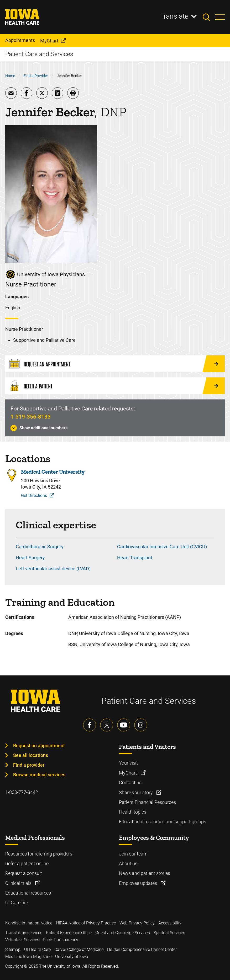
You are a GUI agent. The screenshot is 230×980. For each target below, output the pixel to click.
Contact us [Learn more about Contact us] (130, 783)
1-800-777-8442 (22, 792)
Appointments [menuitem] (20, 40)
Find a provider (29, 765)
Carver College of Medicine (79, 949)
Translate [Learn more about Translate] (174, 16)
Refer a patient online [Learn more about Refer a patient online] (27, 863)
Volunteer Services (22, 940)
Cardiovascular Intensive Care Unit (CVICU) (162, 547)
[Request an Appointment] (115, 364)
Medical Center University (53, 472)
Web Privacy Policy (137, 923)
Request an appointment (39, 746)
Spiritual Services (169, 933)
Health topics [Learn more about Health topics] (133, 812)
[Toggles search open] (209, 17)
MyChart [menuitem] (49, 41)
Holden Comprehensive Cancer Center (142, 949)
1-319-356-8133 (31, 417)
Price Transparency (61, 940)
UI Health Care (37, 949)
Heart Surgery (30, 558)
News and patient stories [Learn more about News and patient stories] (145, 873)
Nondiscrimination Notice (29, 923)
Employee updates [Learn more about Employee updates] (138, 883)
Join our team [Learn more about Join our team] (133, 854)
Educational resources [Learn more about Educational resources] (28, 893)
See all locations (31, 755)
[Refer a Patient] (115, 386)
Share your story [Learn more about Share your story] (136, 792)
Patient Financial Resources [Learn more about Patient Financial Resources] (147, 802)
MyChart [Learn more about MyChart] (129, 773)
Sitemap (13, 949)
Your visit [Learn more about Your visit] (128, 763)
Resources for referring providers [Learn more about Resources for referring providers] (39, 854)
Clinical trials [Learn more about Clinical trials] (19, 883)
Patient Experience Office (69, 933)
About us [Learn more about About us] (128, 863)
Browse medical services (39, 775)
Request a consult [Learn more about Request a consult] (24, 873)
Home (10, 76)
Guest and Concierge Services (123, 933)
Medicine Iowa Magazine (28, 957)
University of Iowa (72, 957)
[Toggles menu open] (220, 17)
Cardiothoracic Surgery (40, 547)
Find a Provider (36, 76)
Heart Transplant (135, 558)
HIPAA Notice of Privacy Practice (86, 923)
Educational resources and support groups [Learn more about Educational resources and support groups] (163, 822)
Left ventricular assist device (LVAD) (53, 569)
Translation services (24, 933)
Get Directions (34, 496)
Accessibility (170, 923)
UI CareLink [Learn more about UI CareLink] (17, 903)
